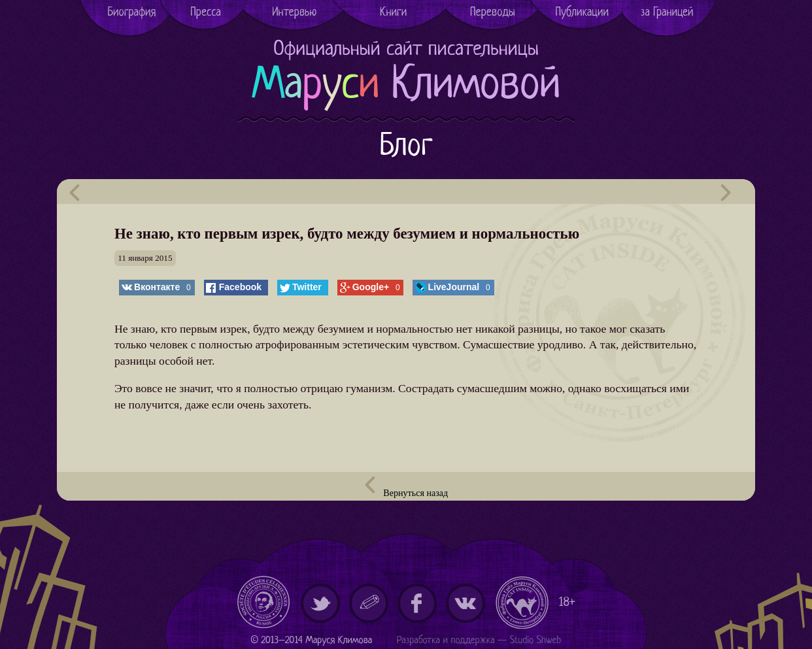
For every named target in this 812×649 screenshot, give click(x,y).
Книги (393, 13)
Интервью (294, 13)
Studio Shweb (536, 641)
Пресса (206, 13)
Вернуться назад (406, 487)
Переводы (493, 13)
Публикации (583, 13)
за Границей (667, 13)
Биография (131, 13)
